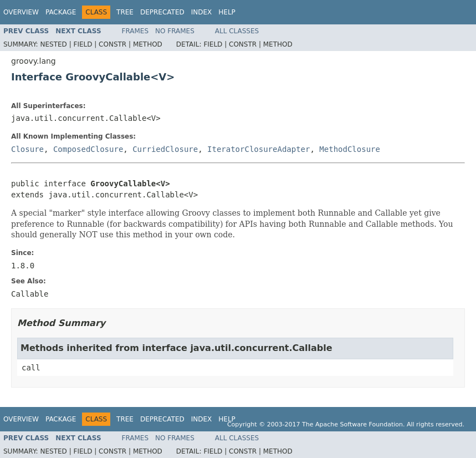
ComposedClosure (88, 149)
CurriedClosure (165, 149)
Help (227, 12)
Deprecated (162, 12)
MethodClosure (350, 149)
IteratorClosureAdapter (259, 149)
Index (202, 12)
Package (61, 12)
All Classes (237, 31)
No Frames (175, 31)
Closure (27, 149)
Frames (135, 31)
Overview (21, 12)
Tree (125, 12)
